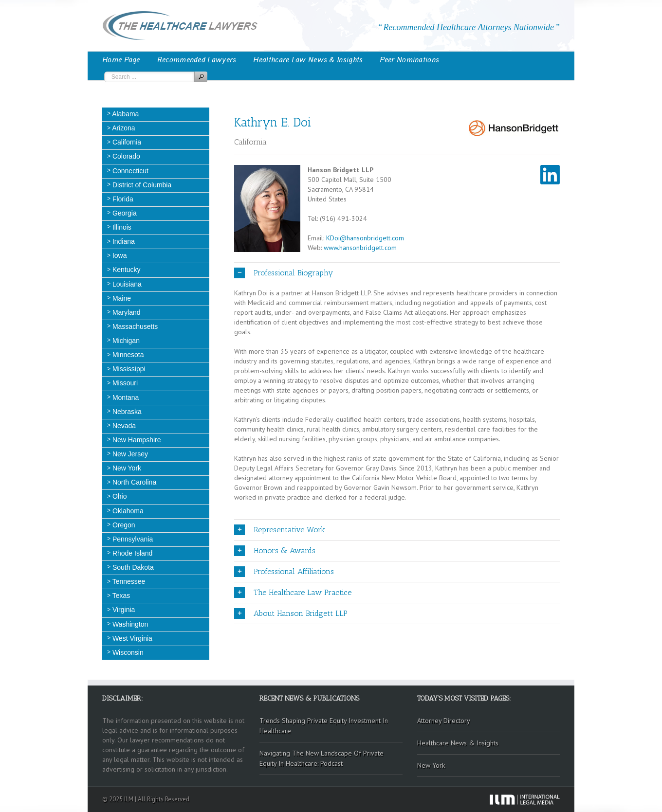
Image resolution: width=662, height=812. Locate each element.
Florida (122, 199)
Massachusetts (134, 326)
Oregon (123, 525)
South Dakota (132, 567)
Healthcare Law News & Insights (308, 60)
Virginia (123, 610)
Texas (120, 595)
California (126, 142)
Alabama (125, 114)
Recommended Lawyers (197, 60)
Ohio (119, 496)
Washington (129, 624)
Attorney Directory (444, 721)
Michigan (125, 341)
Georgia (124, 213)
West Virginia (131, 638)
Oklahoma (127, 511)
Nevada (123, 426)
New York (126, 468)
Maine (121, 298)
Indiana (123, 241)
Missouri (124, 383)
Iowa (119, 255)
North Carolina (133, 482)
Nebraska (126, 412)
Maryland (125, 312)
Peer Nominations (409, 60)
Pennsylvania (132, 539)
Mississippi (128, 369)
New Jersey (129, 454)
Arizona (123, 128)
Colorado (125, 156)
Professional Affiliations (284, 572)
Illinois (121, 227)
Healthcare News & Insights (458, 743)
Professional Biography (284, 273)
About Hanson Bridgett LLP (291, 614)
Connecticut (129, 171)
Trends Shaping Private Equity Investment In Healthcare (324, 726)
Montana (125, 397)
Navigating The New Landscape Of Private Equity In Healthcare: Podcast (322, 758)
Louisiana (126, 284)
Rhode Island (131, 553)
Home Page (121, 60)
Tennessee (128, 581)
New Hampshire (136, 440)
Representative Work (280, 530)
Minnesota (127, 355)
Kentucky (125, 270)
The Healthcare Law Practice (293, 593)
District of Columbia (141, 185)
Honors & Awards (275, 551)
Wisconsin (127, 652)
